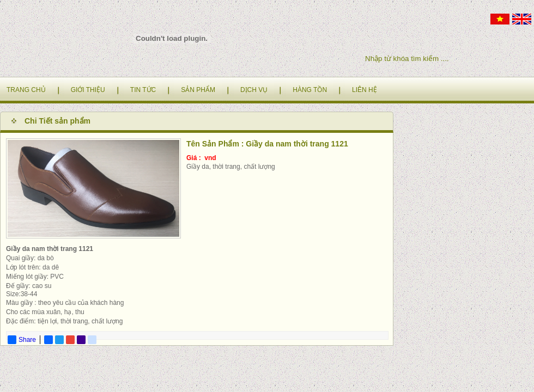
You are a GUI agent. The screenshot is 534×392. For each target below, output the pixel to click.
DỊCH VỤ (254, 90)
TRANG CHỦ (26, 90)
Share (22, 340)
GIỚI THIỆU (88, 90)
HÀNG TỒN (310, 90)
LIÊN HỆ (365, 90)
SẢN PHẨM (198, 90)
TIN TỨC (143, 90)
